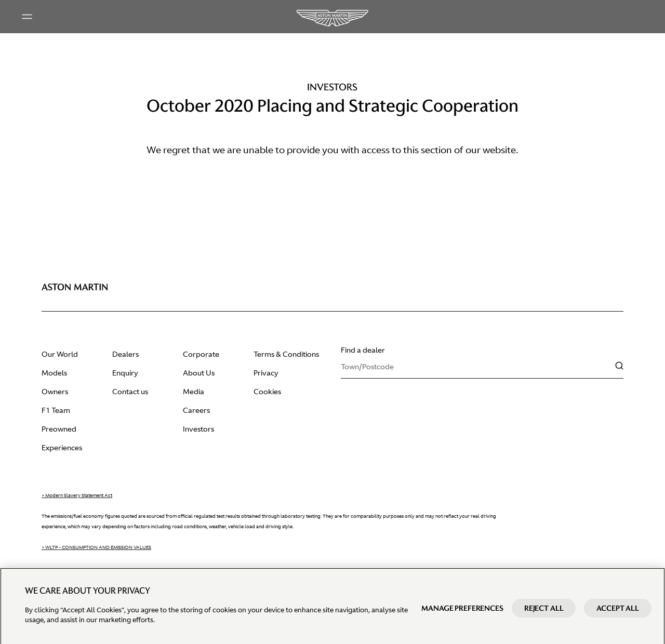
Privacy (266, 373)
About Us (199, 373)
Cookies (267, 392)
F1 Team (56, 410)
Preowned (59, 429)
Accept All (618, 618)
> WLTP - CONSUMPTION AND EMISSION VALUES (96, 547)
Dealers (125, 354)
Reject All (544, 618)
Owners (55, 392)
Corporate (201, 354)
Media (194, 392)
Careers (196, 410)
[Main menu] (27, 17)
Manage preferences (462, 618)
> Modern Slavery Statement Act (77, 495)
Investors (198, 429)
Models (54, 373)
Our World (60, 354)
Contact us (130, 392)
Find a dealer (363, 350)
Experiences (62, 448)
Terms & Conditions (286, 354)
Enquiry (125, 373)
